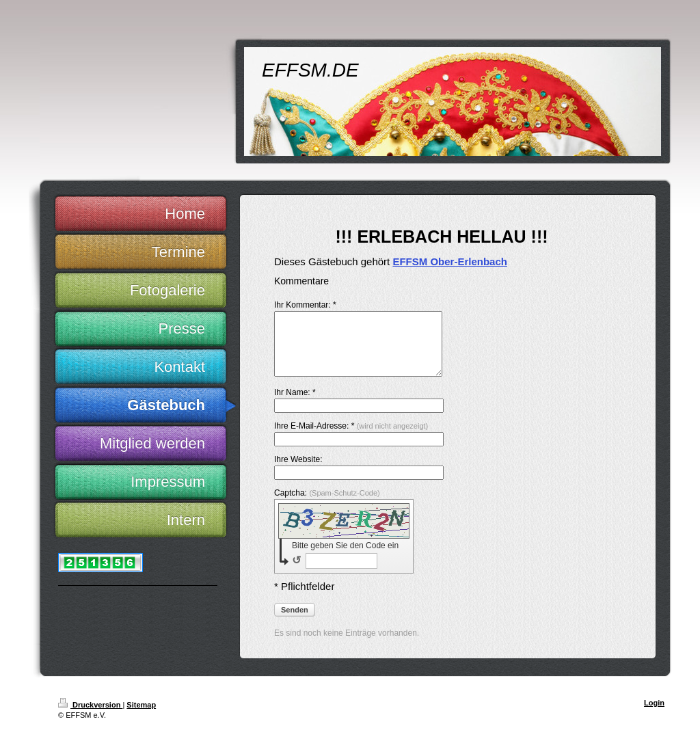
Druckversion (90, 717)
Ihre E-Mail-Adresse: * (351, 438)
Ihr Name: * (295, 405)
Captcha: (327, 505)
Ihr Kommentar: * (305, 305)
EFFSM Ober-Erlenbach (450, 261)
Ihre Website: (298, 472)
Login (654, 715)
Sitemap (141, 717)
